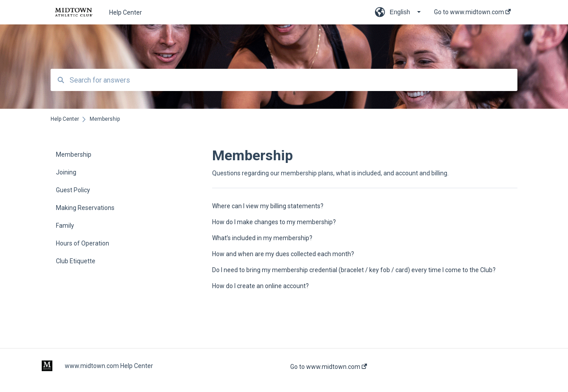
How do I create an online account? (260, 286)
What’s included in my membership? (262, 238)
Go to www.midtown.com (329, 367)
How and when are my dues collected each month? (283, 254)
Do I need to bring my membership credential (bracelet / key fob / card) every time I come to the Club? (354, 270)
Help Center (126, 12)
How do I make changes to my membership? (274, 222)
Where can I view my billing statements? (268, 206)
